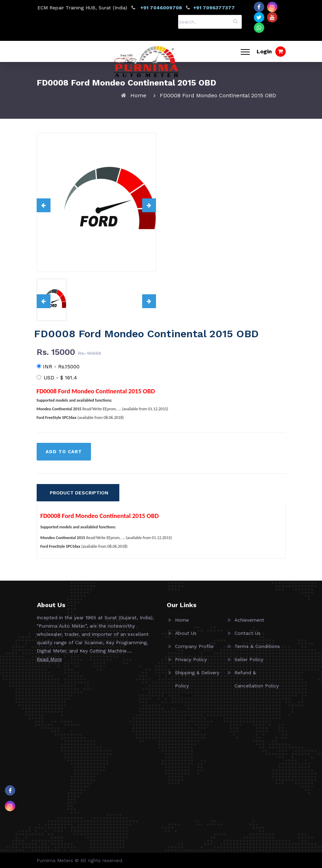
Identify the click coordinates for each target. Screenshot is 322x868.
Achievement (249, 626)
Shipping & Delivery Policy (197, 685)
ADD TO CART (64, 452)
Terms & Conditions (257, 652)
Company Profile (194, 652)
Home (138, 95)
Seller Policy (249, 665)
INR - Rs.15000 (58, 367)
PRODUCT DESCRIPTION (79, 493)
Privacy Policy (191, 665)
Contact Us (247, 639)
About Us (186, 639)
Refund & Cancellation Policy (257, 685)
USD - (57, 378)
